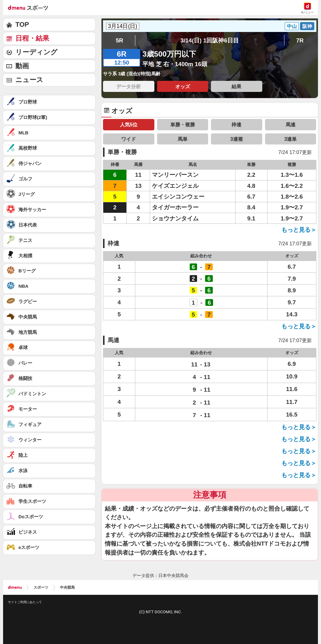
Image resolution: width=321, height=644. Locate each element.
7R (300, 40)
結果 (236, 86)
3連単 (290, 139)
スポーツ (41, 587)
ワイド (129, 139)
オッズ (183, 86)
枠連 (236, 124)
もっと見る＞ (299, 230)
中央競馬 (67, 587)
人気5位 (129, 124)
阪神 (307, 26)
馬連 (291, 124)
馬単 (183, 139)
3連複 (237, 139)
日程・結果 (32, 38)
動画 (22, 66)
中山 (292, 26)
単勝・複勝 (183, 124)
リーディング (36, 52)
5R (119, 40)
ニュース (29, 80)
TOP (22, 24)
